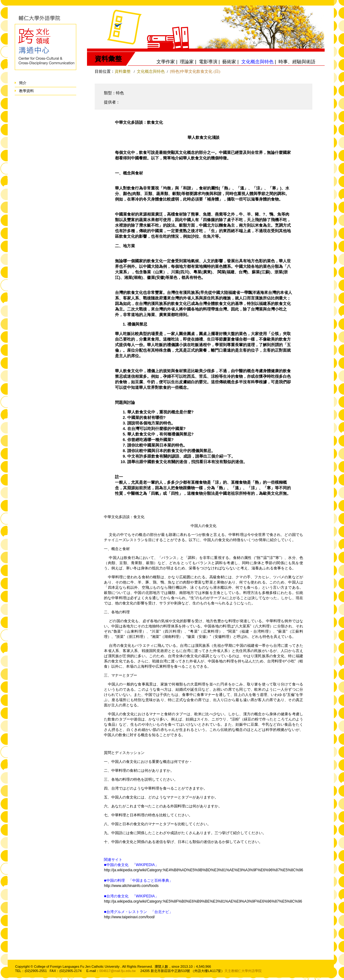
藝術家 (229, 62)
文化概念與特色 (151, 71)
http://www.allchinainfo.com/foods (131, 886)
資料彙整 (123, 71)
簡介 (23, 83)
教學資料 (26, 91)
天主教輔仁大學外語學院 (243, 971)
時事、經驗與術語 (297, 62)
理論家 (187, 62)
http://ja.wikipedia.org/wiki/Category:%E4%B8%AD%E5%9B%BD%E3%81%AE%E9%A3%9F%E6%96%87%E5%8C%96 (204, 870)
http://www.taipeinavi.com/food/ (129, 917)
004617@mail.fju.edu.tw (117, 971)
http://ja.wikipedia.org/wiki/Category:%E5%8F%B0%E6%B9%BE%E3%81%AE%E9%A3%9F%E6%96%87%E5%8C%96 (203, 901)
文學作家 (166, 62)
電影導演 (208, 62)
